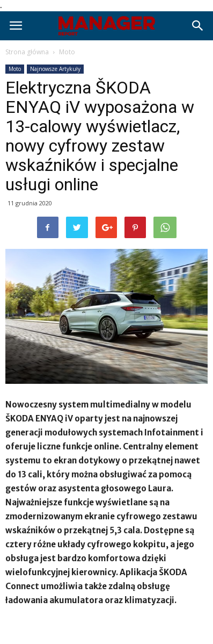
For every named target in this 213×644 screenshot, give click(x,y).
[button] (198, 26)
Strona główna (27, 52)
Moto (67, 52)
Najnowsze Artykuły (55, 69)
